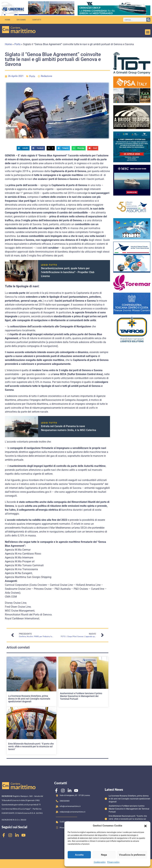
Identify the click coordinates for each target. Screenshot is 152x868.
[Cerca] (148, 20)
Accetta (79, 855)
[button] (145, 826)
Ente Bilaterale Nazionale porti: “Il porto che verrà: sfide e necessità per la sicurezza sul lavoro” (31, 746)
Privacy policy (113, 862)
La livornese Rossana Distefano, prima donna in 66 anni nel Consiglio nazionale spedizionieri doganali (29, 699)
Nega (104, 855)
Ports (17, 44)
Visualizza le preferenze (132, 855)
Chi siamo (21, 20)
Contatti (37, 20)
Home (8, 20)
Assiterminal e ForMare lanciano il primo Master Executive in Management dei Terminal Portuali (81, 696)
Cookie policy (100, 862)
